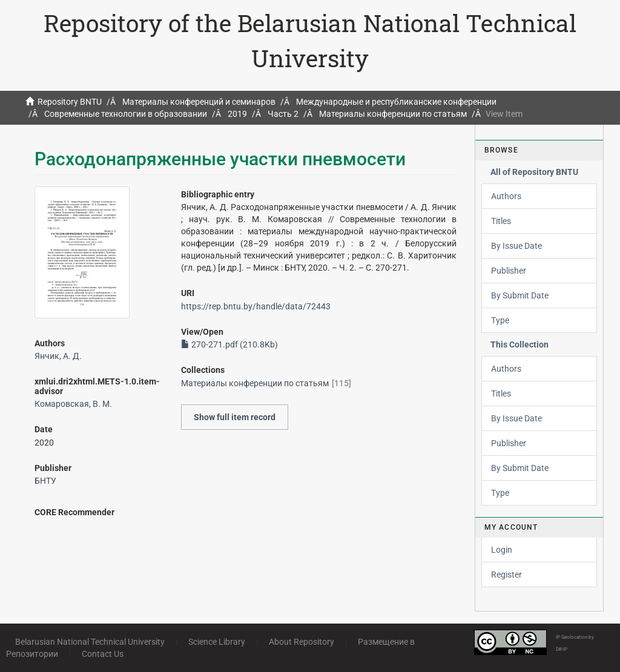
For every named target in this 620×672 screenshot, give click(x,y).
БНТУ (45, 481)
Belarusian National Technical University (90, 642)
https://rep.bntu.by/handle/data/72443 (256, 306)
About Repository (302, 642)
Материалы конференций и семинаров (199, 102)
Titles (501, 221)
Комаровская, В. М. (73, 404)
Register (506, 575)
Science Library (217, 642)
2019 (237, 114)
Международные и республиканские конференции (396, 102)
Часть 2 (283, 114)
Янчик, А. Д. (58, 356)
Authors (506, 196)
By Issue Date (516, 246)
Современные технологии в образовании (126, 114)
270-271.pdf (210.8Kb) (229, 344)
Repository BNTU (70, 102)
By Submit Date (520, 295)
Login (502, 550)
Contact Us (103, 654)
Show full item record (235, 417)
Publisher (509, 271)
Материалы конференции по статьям (393, 114)
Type (500, 320)
